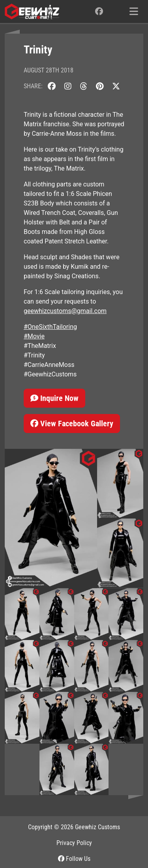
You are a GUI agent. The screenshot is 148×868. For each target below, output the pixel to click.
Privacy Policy (74, 843)
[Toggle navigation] (134, 11)
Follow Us (74, 859)
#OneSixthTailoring (50, 327)
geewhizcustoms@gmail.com (65, 311)
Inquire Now (54, 398)
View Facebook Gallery (72, 424)
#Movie (34, 336)
